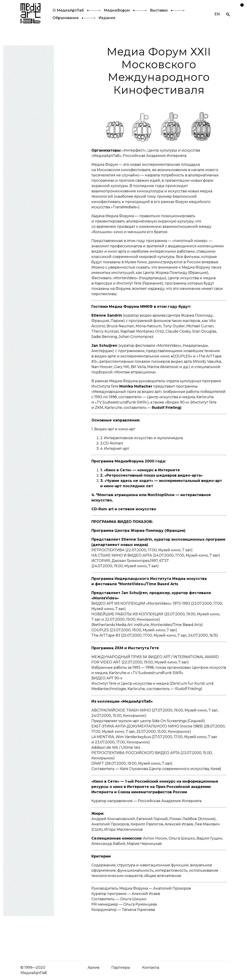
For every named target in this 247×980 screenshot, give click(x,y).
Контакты (151, 967)
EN (217, 14)
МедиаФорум (117, 10)
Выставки (159, 10)
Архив (94, 967)
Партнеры (121, 967)
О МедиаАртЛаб (68, 10)
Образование (66, 18)
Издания (107, 18)
